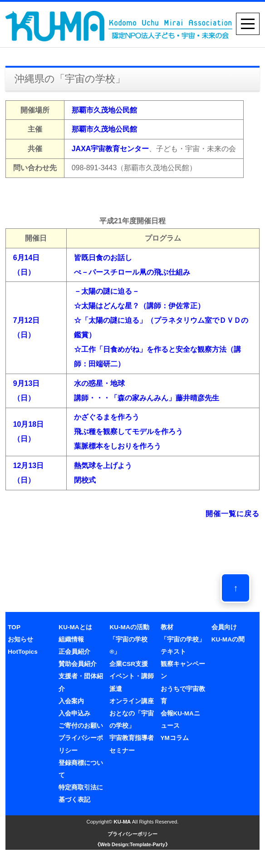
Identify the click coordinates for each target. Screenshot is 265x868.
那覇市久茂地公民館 (104, 110)
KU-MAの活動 (129, 627)
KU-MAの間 (228, 639)
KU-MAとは (75, 627)
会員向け (224, 627)
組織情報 (71, 639)
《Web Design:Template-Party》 (132, 844)
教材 (167, 627)
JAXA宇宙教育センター (110, 149)
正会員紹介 (74, 652)
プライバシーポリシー (132, 834)
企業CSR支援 (129, 664)
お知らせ (20, 639)
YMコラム (175, 738)
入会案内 (71, 701)
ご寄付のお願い (81, 726)
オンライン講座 (132, 701)
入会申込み (74, 713)
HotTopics (22, 652)
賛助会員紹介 (78, 664)
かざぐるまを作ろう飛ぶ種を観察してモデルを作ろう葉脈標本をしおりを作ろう (128, 432)
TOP (14, 627)
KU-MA (123, 822)
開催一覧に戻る (233, 514)
